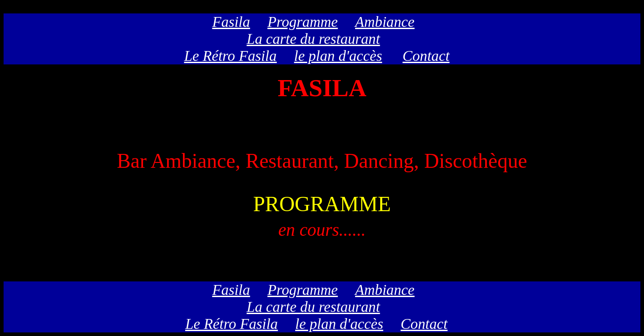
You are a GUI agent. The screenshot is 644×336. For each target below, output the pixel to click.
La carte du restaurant (314, 39)
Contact (426, 56)
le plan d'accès (338, 56)
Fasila (231, 22)
